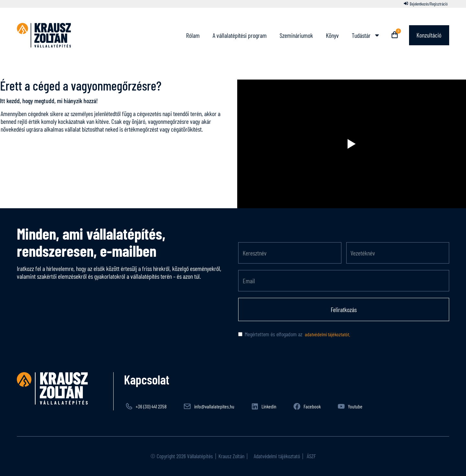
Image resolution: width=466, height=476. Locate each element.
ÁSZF (311, 456)
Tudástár (365, 35)
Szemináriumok (295, 35)
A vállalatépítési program (239, 35)
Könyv (331, 35)
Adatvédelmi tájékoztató (276, 456)
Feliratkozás (344, 309)
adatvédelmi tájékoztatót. (327, 334)
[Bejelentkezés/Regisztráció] (426, 4)
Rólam (192, 35)
